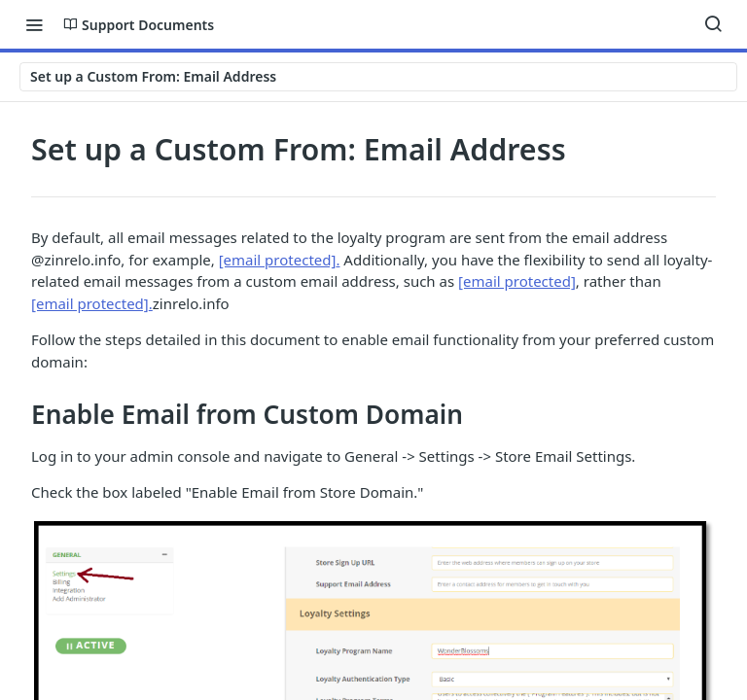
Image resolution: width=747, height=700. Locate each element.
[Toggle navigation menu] (34, 24)
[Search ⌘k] (713, 24)
